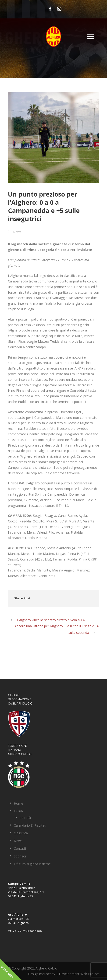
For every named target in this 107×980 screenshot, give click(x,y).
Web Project (90, 974)
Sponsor (20, 856)
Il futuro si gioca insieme (32, 864)
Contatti (20, 848)
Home (18, 803)
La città (25, 818)
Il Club (18, 811)
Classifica (21, 833)
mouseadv (47, 974)
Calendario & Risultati (30, 825)
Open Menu (91, 36)
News (17, 232)
